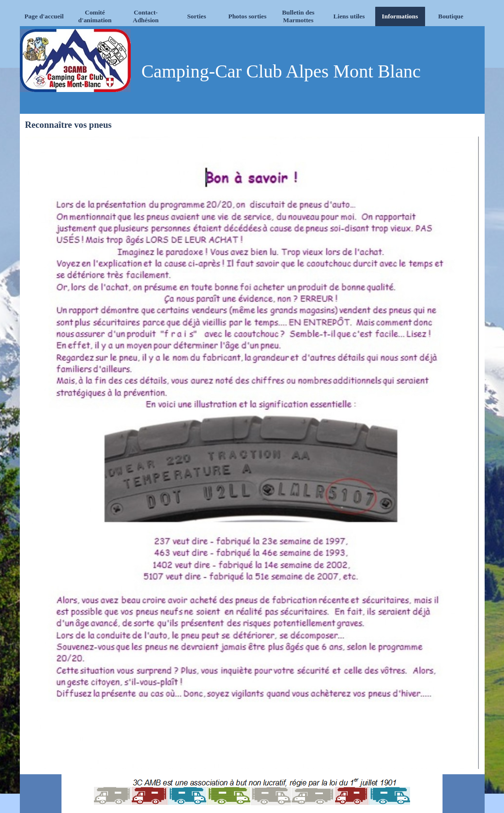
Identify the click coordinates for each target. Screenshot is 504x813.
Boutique (451, 16)
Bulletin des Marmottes (298, 16)
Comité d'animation (95, 16)
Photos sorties (248, 16)
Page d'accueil (44, 16)
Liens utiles (349, 16)
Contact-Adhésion (145, 16)
